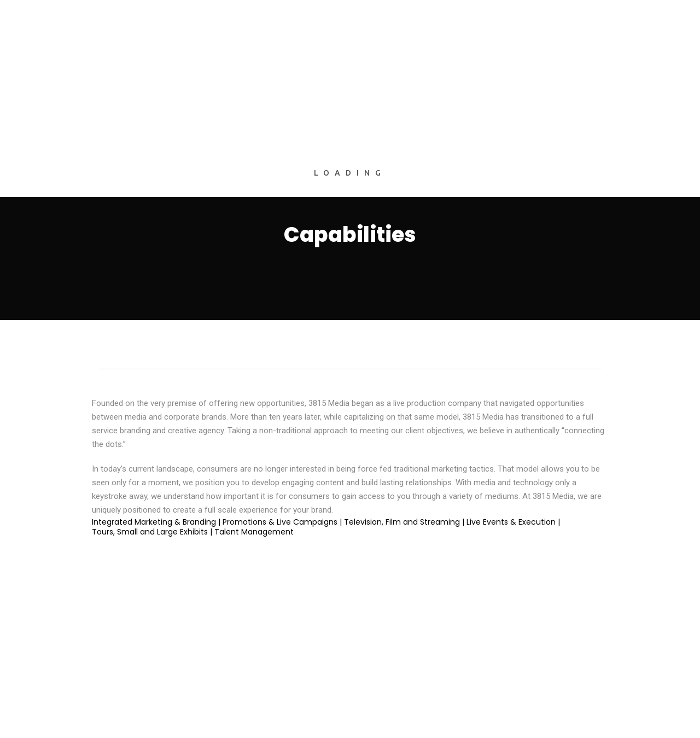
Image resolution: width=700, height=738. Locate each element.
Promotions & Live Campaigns (280, 522)
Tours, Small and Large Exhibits (150, 532)
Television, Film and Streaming (402, 522)
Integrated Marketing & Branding (154, 522)
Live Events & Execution (511, 522)
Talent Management (254, 532)
